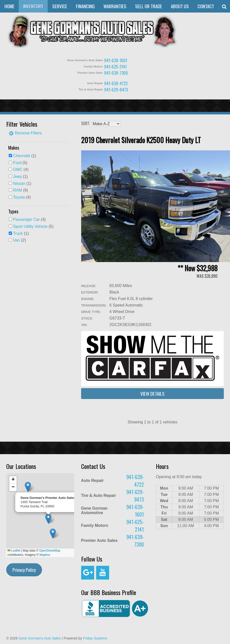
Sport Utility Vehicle (30, 226)
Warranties (115, 6)
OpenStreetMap (50, 551)
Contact (206, 6)
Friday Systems (95, 638)
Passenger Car (26, 219)
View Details (152, 394)
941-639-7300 (116, 73)
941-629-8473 (116, 90)
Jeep (17, 176)
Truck (18, 233)
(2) (19, 240)
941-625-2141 (115, 67)
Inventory (33, 6)
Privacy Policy (24, 570)
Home (9, 6)
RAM (17, 190)
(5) (20, 163)
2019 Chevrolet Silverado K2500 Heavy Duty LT (141, 140)
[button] (53, 533)
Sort (85, 123)
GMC (18, 169)
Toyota (19, 197)
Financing (85, 6)
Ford (17, 163)
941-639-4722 (116, 83)
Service (60, 6)
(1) (24, 156)
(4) (21, 169)
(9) (20, 190)
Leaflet (14, 551)
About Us (180, 6)
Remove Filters (25, 133)
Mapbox (45, 555)
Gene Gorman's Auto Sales (40, 638)
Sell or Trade (149, 6)
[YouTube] (103, 573)
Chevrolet (21, 156)
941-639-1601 (116, 60)
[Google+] (88, 573)
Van (16, 240)
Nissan (19, 183)
